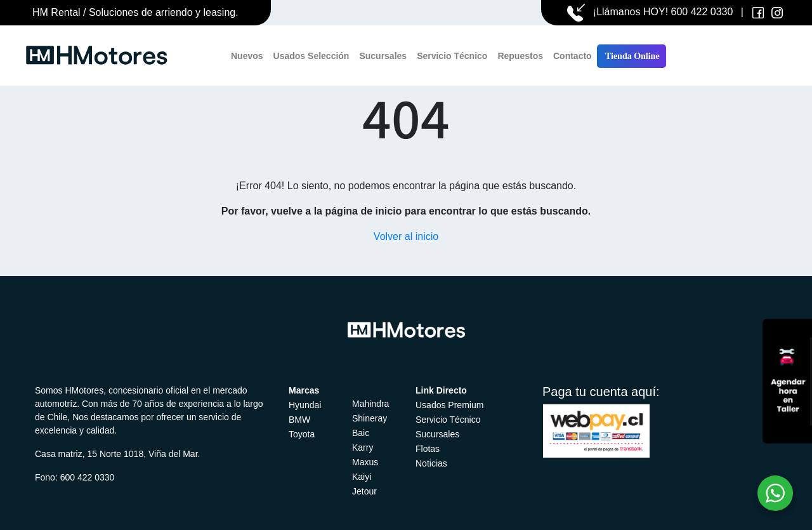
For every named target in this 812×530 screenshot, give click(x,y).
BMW (299, 420)
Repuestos (520, 56)
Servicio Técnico (452, 56)
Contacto (573, 56)
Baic (361, 433)
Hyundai (305, 405)
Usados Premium (449, 405)
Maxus (365, 462)
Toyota (302, 434)
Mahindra (370, 404)
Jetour (364, 491)
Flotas (428, 449)
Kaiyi (362, 477)
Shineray (370, 418)
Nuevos (247, 56)
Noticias (431, 463)
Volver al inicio (406, 236)
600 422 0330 (702, 12)
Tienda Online (632, 56)
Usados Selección (311, 56)
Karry (363, 447)
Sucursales (383, 56)
